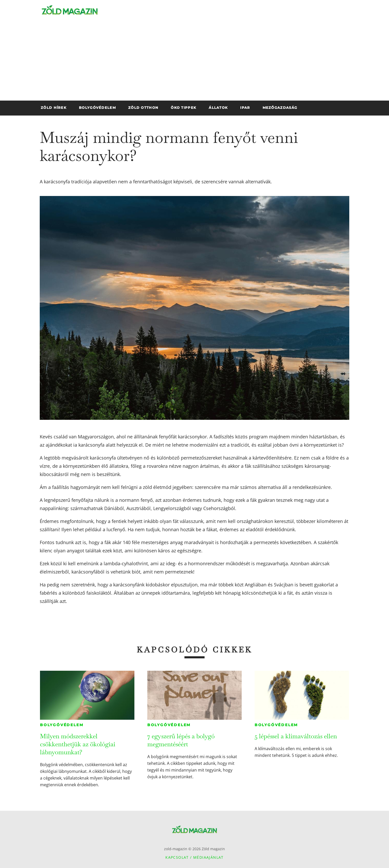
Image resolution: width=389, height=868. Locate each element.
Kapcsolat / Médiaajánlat (194, 857)
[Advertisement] (194, 62)
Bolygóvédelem (62, 725)
